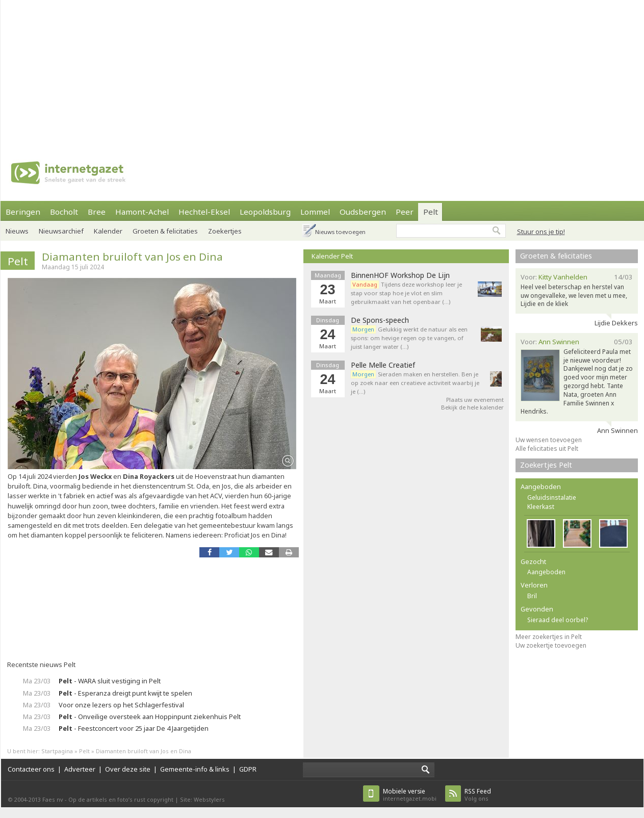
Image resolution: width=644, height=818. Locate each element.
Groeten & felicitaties (165, 231)
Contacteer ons (31, 769)
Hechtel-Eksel (204, 212)
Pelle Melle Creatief (383, 365)
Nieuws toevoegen (340, 232)
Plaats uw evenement (475, 400)
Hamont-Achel (142, 212)
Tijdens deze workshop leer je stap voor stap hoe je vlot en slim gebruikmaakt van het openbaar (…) (406, 293)
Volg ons (478, 795)
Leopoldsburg (265, 212)
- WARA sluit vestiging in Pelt (110, 681)
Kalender (108, 231)
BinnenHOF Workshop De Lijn (400, 275)
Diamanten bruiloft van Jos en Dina (132, 257)
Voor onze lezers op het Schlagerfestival (121, 705)
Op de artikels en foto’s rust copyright (121, 799)
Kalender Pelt (332, 256)
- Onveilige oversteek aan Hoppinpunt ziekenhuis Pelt (150, 717)
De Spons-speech (380, 320)
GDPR (248, 769)
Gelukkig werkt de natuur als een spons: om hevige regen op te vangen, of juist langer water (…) (409, 338)
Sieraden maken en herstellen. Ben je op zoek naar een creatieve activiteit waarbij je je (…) (415, 383)
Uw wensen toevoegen (549, 440)
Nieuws (17, 231)
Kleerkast (541, 507)
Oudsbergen (363, 212)
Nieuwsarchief (61, 231)
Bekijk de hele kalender (472, 407)
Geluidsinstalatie (552, 497)
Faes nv (53, 799)
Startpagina (57, 751)
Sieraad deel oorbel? (558, 620)
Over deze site (128, 769)
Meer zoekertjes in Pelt (549, 637)
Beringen (23, 212)
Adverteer (80, 769)
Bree (97, 212)
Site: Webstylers (202, 799)
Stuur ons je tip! (541, 232)
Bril (532, 596)
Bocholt (64, 212)
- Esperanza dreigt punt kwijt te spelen (125, 693)
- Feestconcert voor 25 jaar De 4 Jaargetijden (134, 728)
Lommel (315, 212)
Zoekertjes (225, 231)
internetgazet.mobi (410, 795)
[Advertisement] (234, 71)
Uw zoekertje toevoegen (551, 645)
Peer (405, 212)
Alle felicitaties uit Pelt (547, 449)
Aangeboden (546, 572)
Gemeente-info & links (195, 769)
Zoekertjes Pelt (546, 465)
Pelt (431, 212)
